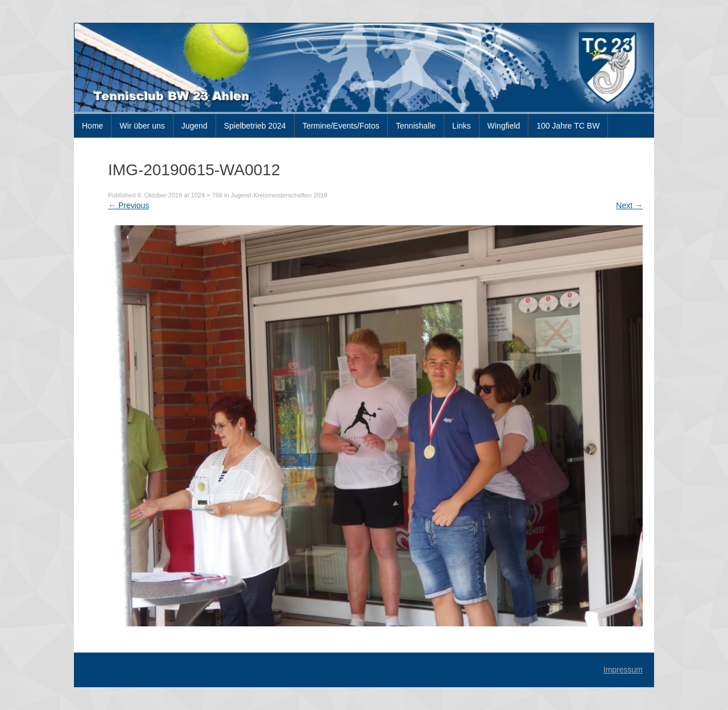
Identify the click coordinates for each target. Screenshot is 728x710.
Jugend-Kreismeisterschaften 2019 (279, 195)
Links (462, 126)
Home (92, 126)
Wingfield (504, 126)
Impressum (623, 670)
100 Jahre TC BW (568, 126)
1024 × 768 (207, 195)
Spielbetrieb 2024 (255, 126)
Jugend (195, 126)
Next (629, 205)
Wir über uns (142, 126)
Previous (129, 205)
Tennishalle (416, 126)
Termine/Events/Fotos (341, 126)
